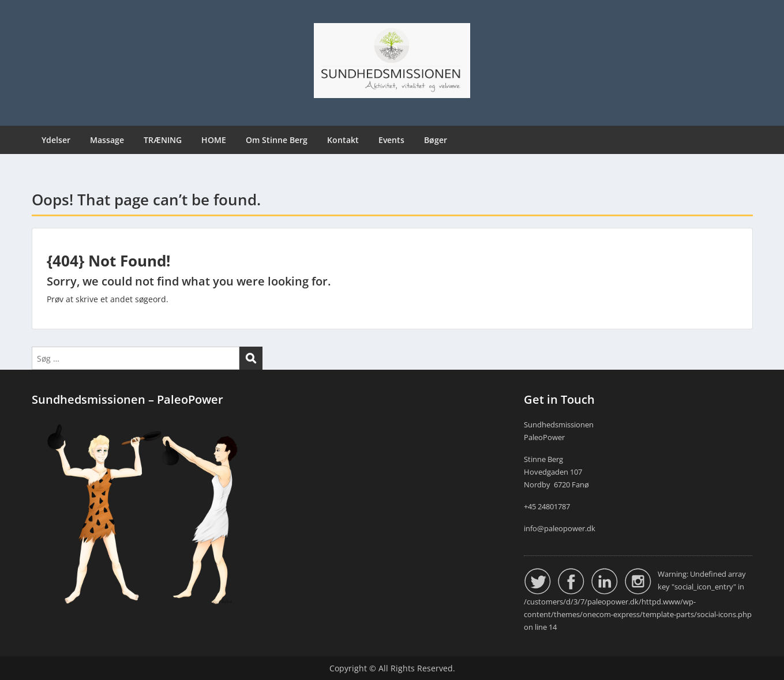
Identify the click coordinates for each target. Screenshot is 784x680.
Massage (107, 140)
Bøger (436, 140)
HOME (214, 140)
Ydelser (56, 140)
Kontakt (343, 140)
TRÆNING (163, 140)
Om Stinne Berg (277, 140)
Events (391, 140)
